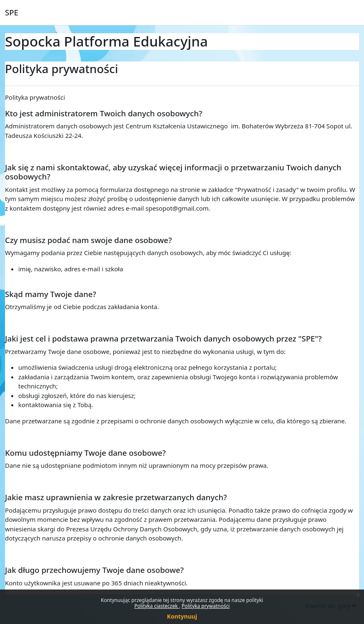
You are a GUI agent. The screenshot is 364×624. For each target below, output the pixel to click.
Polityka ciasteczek (157, 606)
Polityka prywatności (206, 606)
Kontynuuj (182, 616)
